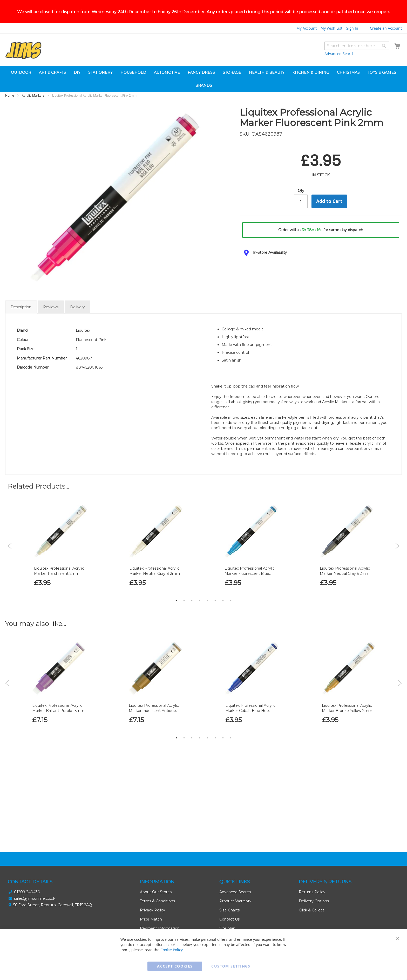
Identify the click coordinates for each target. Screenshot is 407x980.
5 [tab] (207, 621)
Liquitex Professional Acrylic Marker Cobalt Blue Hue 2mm (250, 731)
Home (10, 115)
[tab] (321, 273)
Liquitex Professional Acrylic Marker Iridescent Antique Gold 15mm (154, 731)
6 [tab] (215, 621)
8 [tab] (231, 621)
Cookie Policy (172, 950)
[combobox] (357, 66)
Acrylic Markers (33, 115)
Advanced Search (340, 74)
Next (397, 566)
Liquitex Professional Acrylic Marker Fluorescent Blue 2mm (250, 594)
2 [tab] (184, 621)
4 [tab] (200, 621)
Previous (10, 566)
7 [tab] (223, 621)
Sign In (352, 48)
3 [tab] (192, 621)
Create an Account (386, 48)
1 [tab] (176, 621)
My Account (307, 48)
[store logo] (23, 71)
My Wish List (331, 48)
